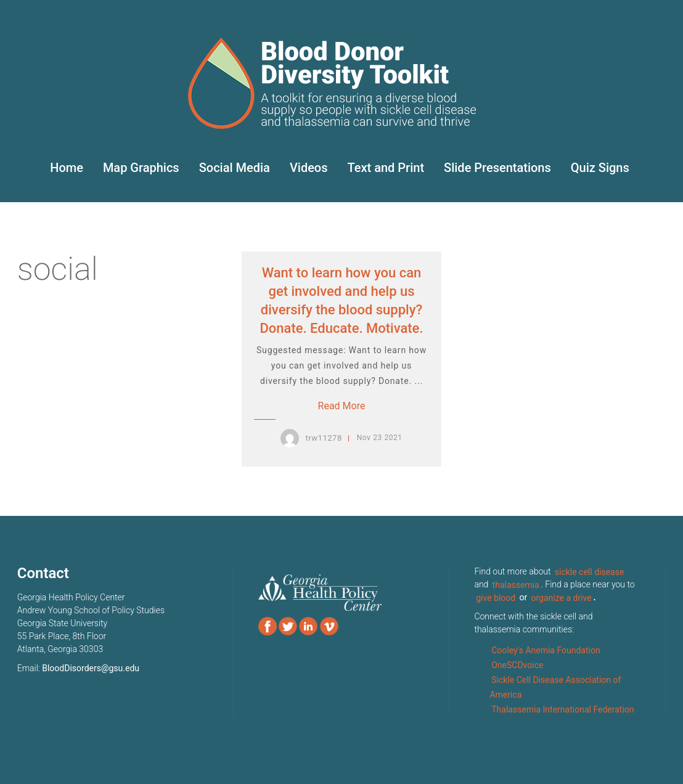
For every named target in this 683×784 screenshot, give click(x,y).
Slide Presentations (497, 168)
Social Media (235, 168)
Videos (309, 168)
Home (67, 168)
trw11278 (323, 438)
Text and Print (386, 168)
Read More (342, 406)
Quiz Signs (600, 168)
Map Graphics (141, 168)
